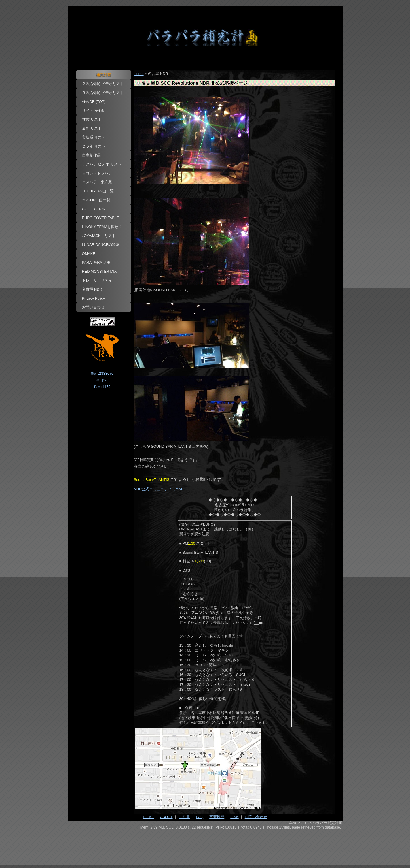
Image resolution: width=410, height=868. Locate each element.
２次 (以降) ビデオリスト (103, 84)
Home (139, 74)
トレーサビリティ (97, 280)
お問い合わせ (93, 307)
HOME (148, 817)
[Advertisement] (205, 845)
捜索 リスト (92, 119)
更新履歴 (217, 817)
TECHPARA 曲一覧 (98, 191)
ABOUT (166, 817)
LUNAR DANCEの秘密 (101, 245)
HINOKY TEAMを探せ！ (102, 227)
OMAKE (89, 254)
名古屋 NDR (92, 289)
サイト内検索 (93, 111)
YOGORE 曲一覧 (96, 200)
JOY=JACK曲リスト (99, 236)
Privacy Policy (94, 298)
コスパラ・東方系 (97, 182)
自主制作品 (91, 155)
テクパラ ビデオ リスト (102, 164)
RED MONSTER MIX (99, 271)
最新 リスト (92, 128)
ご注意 (184, 817)
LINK (234, 817)
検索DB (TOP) (94, 102)
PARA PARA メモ (96, 262)
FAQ (200, 817)
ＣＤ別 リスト (94, 146)
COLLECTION (94, 209)
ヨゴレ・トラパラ (97, 173)
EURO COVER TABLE (101, 218)
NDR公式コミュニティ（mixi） (160, 489)
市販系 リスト (94, 137)
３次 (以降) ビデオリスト (103, 93)
